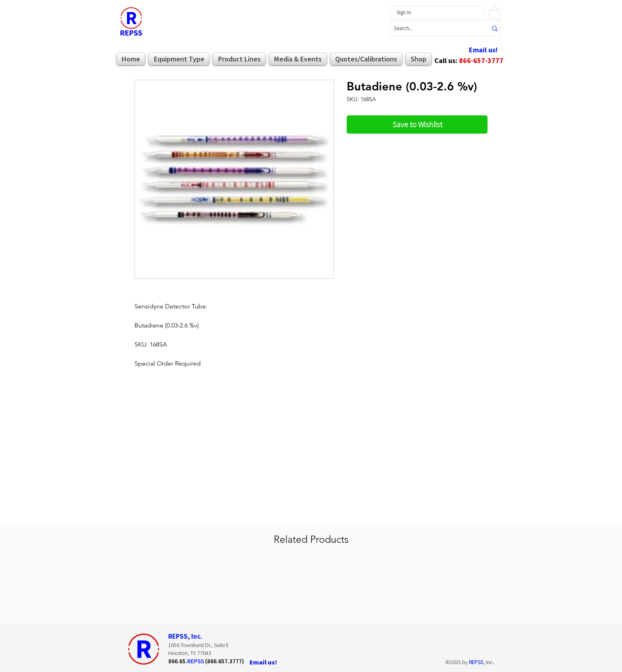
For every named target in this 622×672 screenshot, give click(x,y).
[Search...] (434, 29)
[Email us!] (483, 50)
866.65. (178, 661)
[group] (311, 589)
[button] (495, 12)
